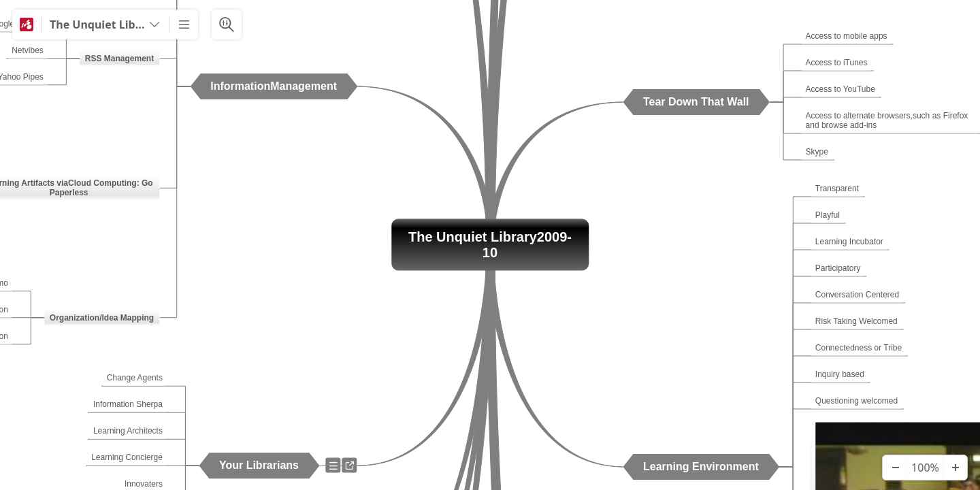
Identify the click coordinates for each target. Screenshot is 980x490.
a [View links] (352, 468)
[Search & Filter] (227, 24)
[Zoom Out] (895, 468)
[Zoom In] (955, 468)
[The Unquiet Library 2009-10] (105, 24)
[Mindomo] (27, 24)
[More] (184, 24)
